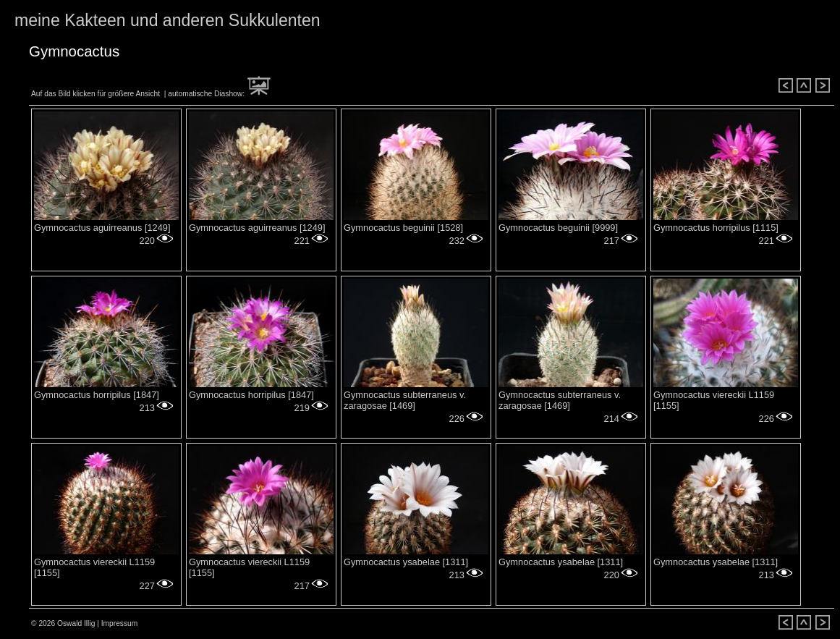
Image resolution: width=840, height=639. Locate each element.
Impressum (120, 623)
